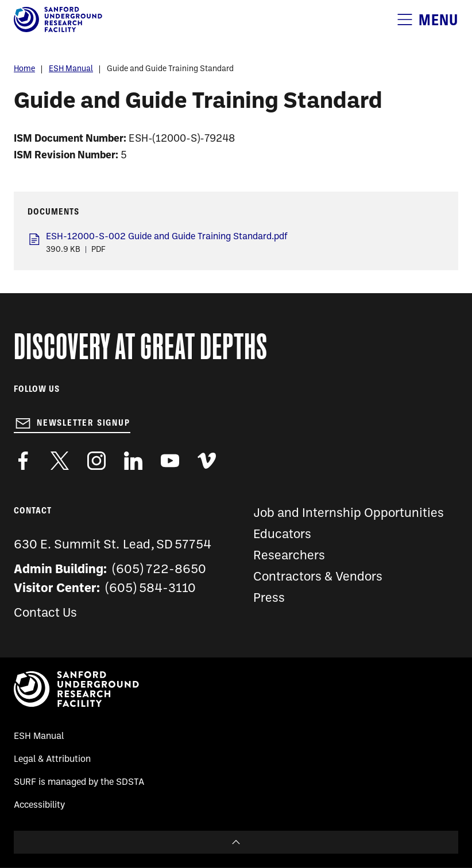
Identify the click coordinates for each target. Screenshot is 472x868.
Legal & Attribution (52, 760)
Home (24, 69)
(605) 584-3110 (151, 589)
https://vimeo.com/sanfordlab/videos (207, 461)
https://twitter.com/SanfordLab (60, 461)
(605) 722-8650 (159, 570)
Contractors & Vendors (318, 577)
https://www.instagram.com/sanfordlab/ (96, 461)
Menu (438, 20)
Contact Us (45, 614)
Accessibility (39, 805)
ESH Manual (71, 69)
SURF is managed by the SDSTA (79, 783)
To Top (236, 842)
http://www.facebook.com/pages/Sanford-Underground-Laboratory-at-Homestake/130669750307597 (23, 461)
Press (269, 599)
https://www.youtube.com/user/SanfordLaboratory (170, 461)
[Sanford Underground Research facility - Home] (58, 30)
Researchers (289, 556)
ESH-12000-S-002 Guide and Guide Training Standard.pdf (167, 237)
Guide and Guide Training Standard (170, 69)
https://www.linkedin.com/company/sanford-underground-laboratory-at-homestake (133, 461)
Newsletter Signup (84, 423)
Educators (282, 535)
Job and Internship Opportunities (349, 514)
